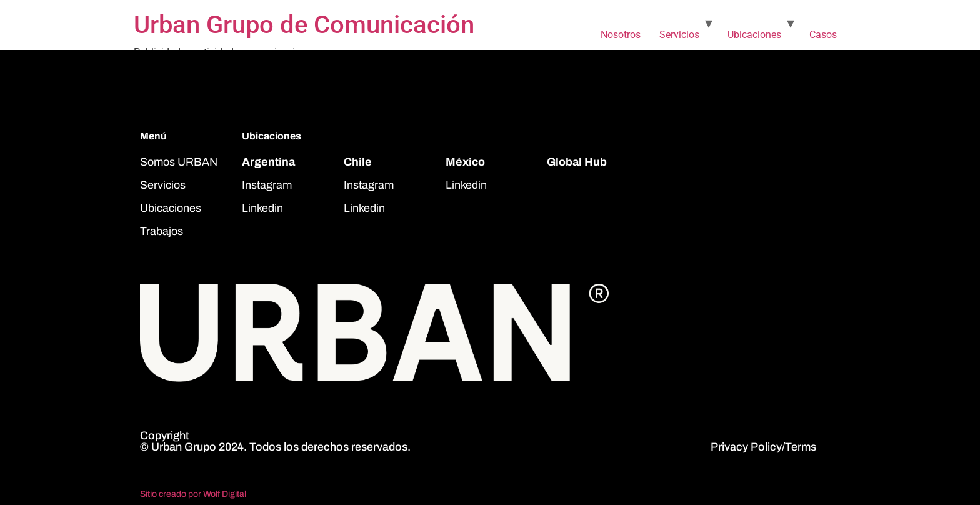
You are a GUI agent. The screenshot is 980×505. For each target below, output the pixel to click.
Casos (823, 35)
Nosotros (621, 35)
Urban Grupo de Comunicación (304, 25)
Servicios (679, 35)
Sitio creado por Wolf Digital (193, 494)
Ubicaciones (754, 35)
